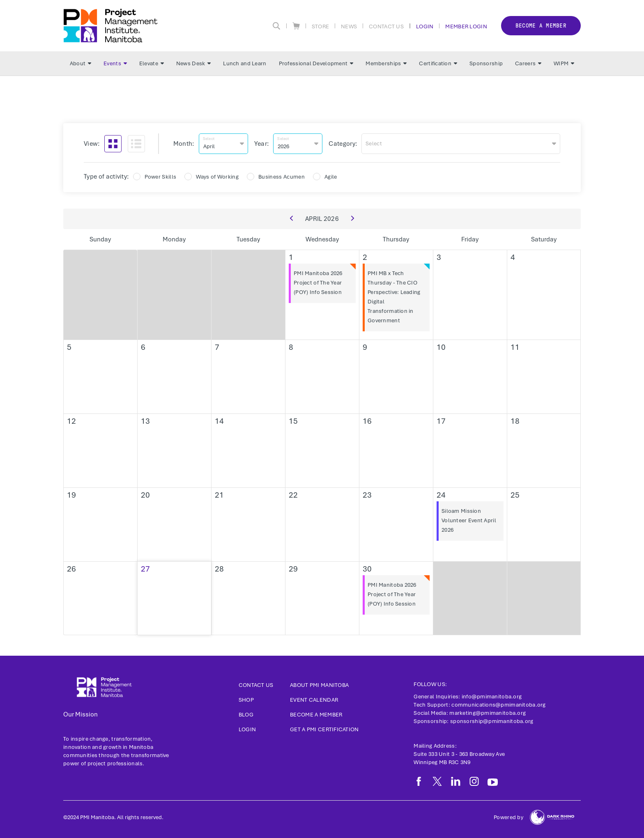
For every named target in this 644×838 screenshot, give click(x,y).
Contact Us (386, 26)
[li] (456, 781)
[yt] (493, 782)
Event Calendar (314, 700)
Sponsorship (486, 63)
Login (425, 26)
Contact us (256, 685)
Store (320, 26)
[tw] (437, 781)
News (349, 26)
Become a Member (316, 715)
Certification (438, 63)
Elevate (152, 63)
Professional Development (316, 63)
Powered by (508, 817)
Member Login (466, 26)
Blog (246, 715)
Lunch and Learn (245, 63)
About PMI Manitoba (319, 685)
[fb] (419, 781)
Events (115, 63)
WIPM (564, 63)
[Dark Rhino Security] (552, 817)
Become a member (541, 26)
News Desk (194, 63)
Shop (246, 700)
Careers (528, 63)
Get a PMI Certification (324, 729)
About (80, 63)
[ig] (474, 781)
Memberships (386, 63)
